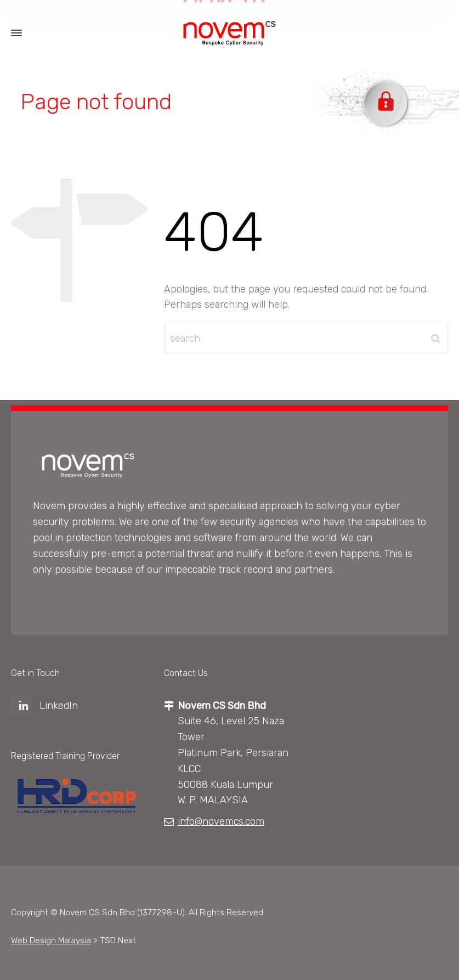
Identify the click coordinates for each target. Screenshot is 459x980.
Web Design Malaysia (51, 940)
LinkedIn (59, 706)
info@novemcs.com (221, 821)
